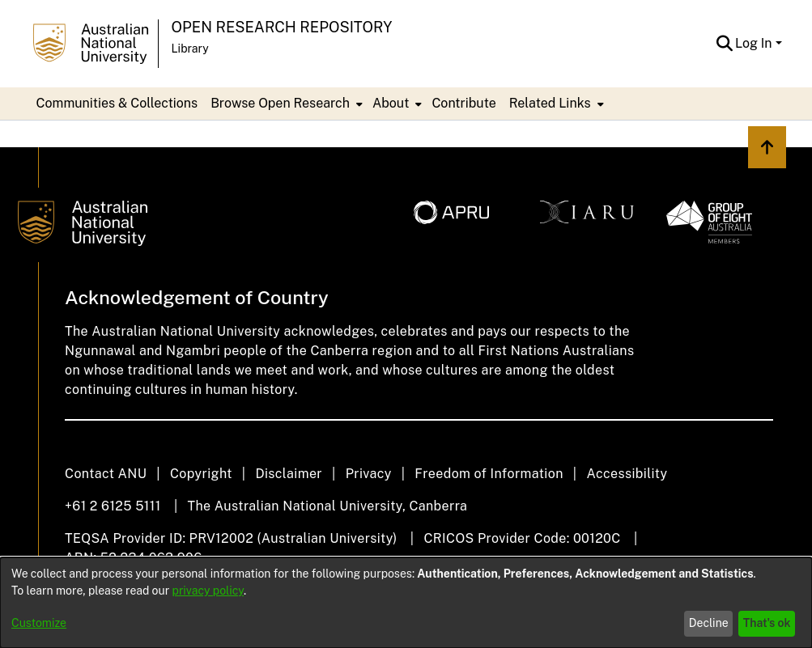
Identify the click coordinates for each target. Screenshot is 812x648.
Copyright (201, 474)
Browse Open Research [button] (280, 103)
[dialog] (406, 603)
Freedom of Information (489, 474)
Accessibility (627, 474)
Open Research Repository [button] (282, 27)
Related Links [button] (550, 103)
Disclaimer (289, 474)
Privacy (369, 474)
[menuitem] (285, 104)
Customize (39, 623)
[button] (724, 44)
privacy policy (208, 591)
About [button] (391, 103)
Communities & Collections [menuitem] (117, 103)
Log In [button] (755, 43)
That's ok (767, 623)
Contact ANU (106, 474)
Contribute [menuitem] (463, 103)
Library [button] (190, 49)
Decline (709, 623)
